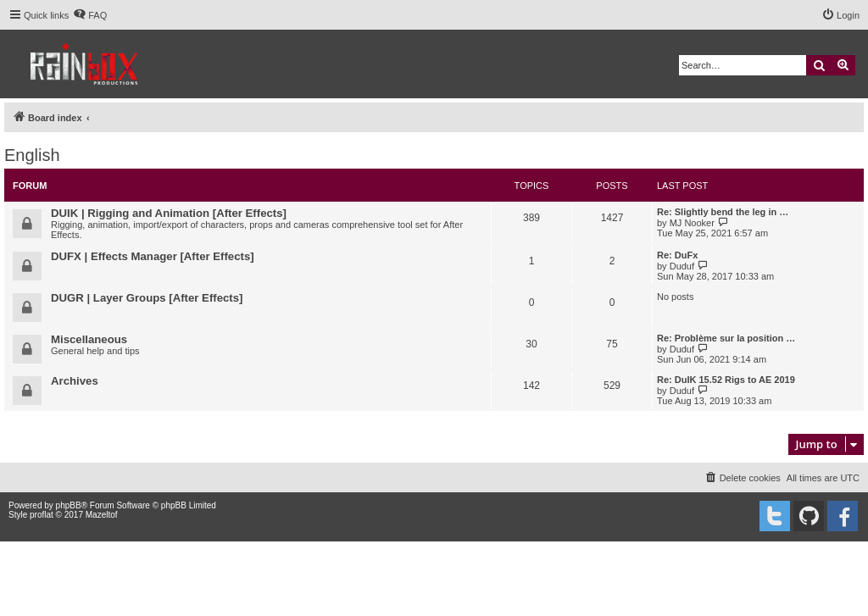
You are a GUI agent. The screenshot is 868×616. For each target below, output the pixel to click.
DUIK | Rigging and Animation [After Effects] (169, 213)
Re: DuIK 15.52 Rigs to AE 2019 (726, 380)
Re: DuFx (677, 255)
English (32, 155)
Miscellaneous (89, 339)
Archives (75, 381)
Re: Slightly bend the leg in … (723, 212)
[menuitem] (90, 15)
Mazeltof (102, 515)
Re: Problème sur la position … (726, 338)
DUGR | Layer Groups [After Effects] (147, 298)
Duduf (682, 266)
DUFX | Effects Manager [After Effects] (153, 256)
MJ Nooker (692, 223)
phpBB (69, 505)
